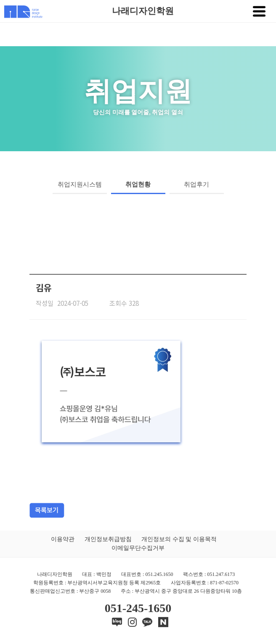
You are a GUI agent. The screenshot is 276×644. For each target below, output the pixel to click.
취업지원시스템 (80, 184)
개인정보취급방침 (108, 539)
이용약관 (63, 539)
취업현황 (138, 184)
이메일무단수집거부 (138, 548)
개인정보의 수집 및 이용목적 (179, 539)
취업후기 (196, 184)
